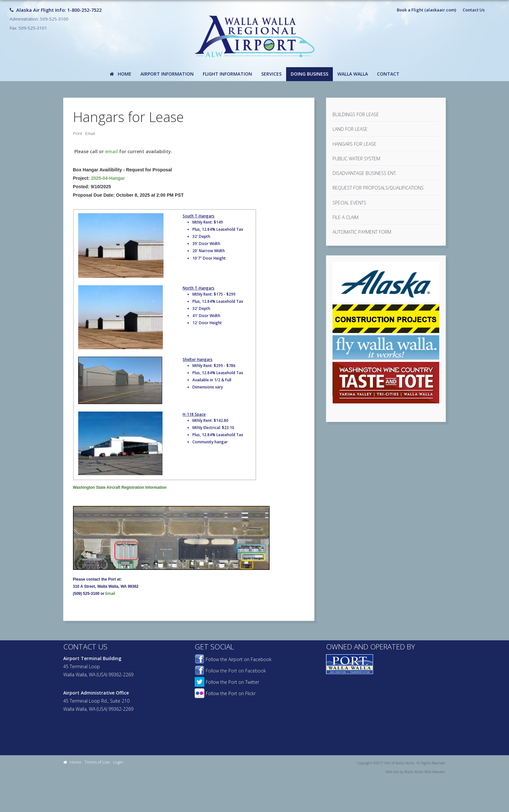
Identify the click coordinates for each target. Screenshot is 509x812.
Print (78, 134)
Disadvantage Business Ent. (365, 173)
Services (271, 74)
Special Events (349, 203)
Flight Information (227, 74)
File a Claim (345, 217)
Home (121, 74)
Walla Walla (353, 74)
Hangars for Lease (354, 144)
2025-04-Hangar (108, 178)
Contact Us (474, 8)
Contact (388, 74)
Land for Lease (350, 129)
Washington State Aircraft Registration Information (120, 487)
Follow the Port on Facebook (230, 671)
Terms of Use (97, 762)
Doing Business (309, 74)
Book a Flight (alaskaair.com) (426, 8)
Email (90, 134)
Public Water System (356, 159)
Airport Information (167, 74)
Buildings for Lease (356, 114)
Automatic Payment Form (362, 232)
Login (118, 762)
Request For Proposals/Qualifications (378, 188)
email (111, 151)
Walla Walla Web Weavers (424, 772)
